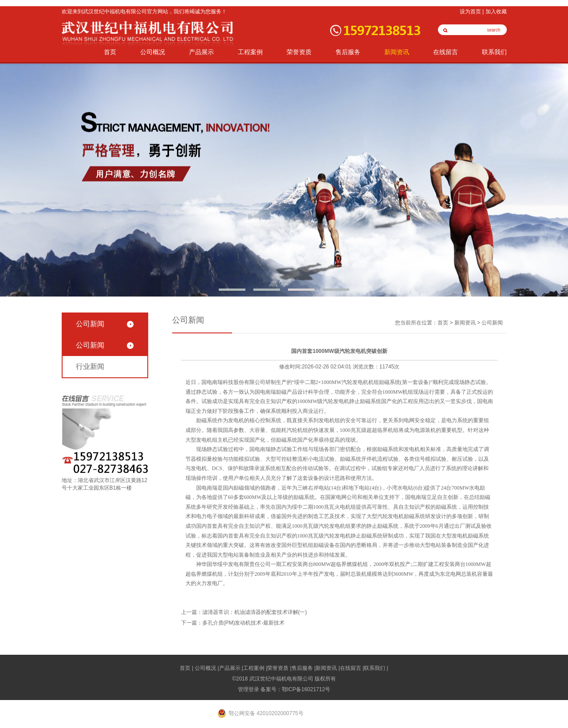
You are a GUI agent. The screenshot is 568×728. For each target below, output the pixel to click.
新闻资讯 (397, 52)
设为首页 (470, 12)
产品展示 (201, 52)
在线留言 (446, 52)
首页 (110, 52)
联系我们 (494, 52)
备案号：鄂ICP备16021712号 (295, 689)
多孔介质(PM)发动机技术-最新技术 (244, 623)
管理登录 (248, 689)
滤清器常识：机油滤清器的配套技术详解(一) (255, 612)
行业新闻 (90, 366)
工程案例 (250, 52)
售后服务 (348, 52)
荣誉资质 (299, 52)
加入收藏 (496, 12)
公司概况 (153, 52)
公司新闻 (90, 324)
